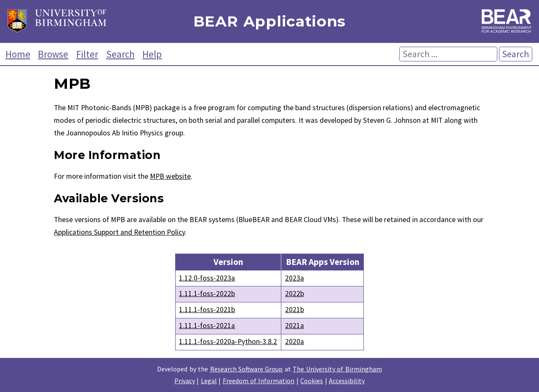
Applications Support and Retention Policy (119, 232)
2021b (295, 310)
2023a (295, 278)
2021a (295, 326)
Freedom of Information (259, 381)
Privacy (185, 381)
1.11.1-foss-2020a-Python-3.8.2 (228, 342)
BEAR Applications (269, 22)
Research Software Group (247, 369)
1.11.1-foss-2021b (207, 310)
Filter (87, 54)
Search (120, 54)
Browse (53, 54)
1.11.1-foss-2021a (207, 326)
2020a (295, 342)
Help (152, 54)
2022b (295, 294)
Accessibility (347, 381)
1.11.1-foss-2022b (207, 294)
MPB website (170, 176)
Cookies (312, 381)
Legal (209, 381)
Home (18, 54)
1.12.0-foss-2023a (207, 278)
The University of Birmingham (337, 369)
